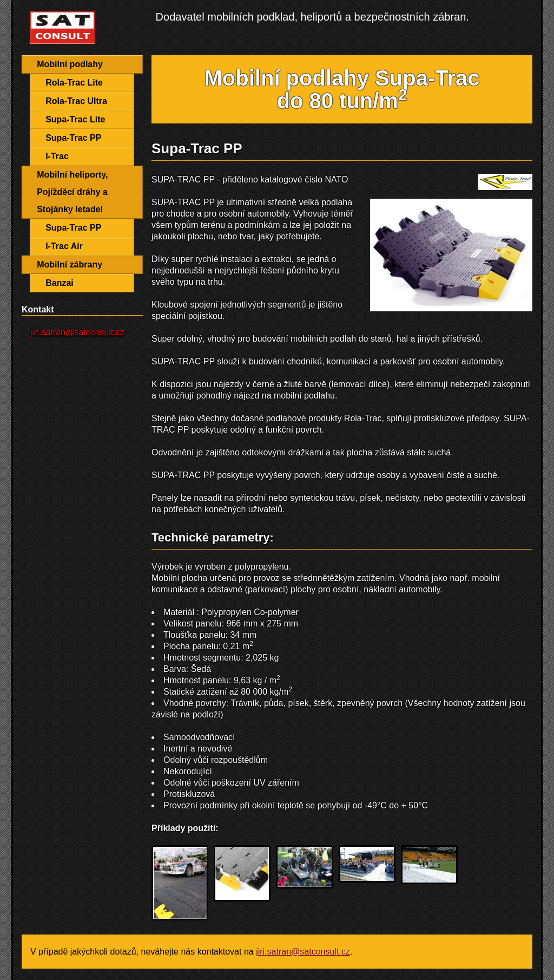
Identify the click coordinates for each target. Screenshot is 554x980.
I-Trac (57, 156)
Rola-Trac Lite (74, 83)
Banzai (60, 283)
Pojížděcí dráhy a (72, 192)
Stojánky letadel (70, 209)
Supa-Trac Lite (75, 119)
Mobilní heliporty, (72, 175)
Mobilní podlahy (70, 64)
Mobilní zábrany (70, 264)
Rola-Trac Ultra (76, 101)
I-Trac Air (64, 246)
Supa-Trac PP (73, 138)
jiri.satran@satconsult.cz (77, 332)
